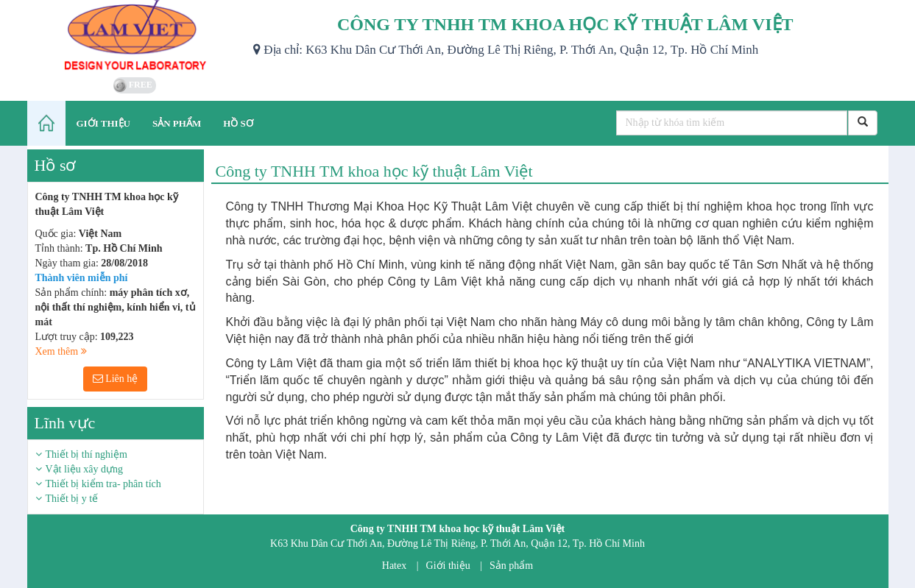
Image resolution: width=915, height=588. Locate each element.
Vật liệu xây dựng (85, 469)
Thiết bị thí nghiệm (86, 454)
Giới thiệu (448, 566)
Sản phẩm (511, 566)
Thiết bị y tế (72, 499)
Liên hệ (116, 379)
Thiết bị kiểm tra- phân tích (103, 484)
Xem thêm (61, 351)
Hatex (394, 566)
